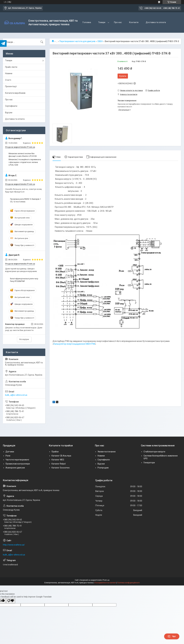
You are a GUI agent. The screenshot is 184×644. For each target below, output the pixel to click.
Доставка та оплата (156, 22)
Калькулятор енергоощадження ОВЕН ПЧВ (74, 344)
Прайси (55, 452)
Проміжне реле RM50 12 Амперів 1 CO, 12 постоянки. (25, 200)
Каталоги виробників (15, 93)
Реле (8, 456)
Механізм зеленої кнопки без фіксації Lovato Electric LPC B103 (23, 155)
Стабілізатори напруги (154, 452)
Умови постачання (107, 452)
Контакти (134, 22)
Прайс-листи (11, 67)
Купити (123, 76)
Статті (8, 80)
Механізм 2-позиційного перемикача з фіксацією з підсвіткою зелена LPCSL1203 (25, 162)
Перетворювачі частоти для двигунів (77, 41)
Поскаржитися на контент (105, 583)
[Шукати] (42, 42)
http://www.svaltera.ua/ (14, 545)
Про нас (118, 22)
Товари (102, 22)
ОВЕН (100, 41)
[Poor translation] (11, 601)
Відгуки (9, 113)
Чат (172, 636)
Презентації (11, 86)
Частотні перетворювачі (17, 460)
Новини (9, 73)
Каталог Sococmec (61, 468)
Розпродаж (103, 468)
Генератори (149, 463)
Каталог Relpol (59, 464)
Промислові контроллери (18, 464)
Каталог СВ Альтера (61, 456)
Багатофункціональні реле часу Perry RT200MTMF (24, 280)
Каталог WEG (58, 460)
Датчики (10, 452)
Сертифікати (11, 106)
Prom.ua (106, 580)
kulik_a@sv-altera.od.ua (16, 395)
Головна (87, 22)
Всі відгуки (24, 339)
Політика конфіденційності (128, 583)
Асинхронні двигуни (15, 468)
